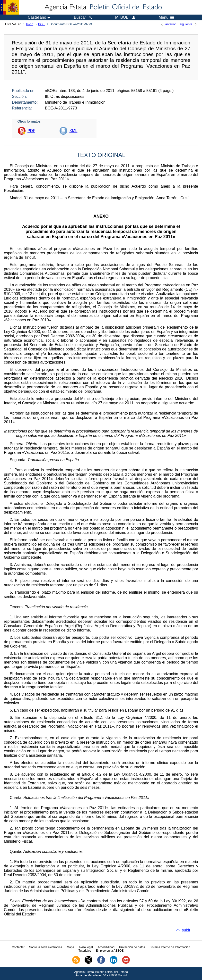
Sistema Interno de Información (170, 947)
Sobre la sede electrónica (46, 947)
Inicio (30, 24)
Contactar (18, 947)
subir (186, 930)
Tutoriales (85, 951)
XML (73, 131)
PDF (31, 131)
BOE (41, 24)
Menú (167, 17)
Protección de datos (132, 947)
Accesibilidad (106, 947)
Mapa (70, 947)
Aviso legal (86, 947)
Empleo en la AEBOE (110, 951)
